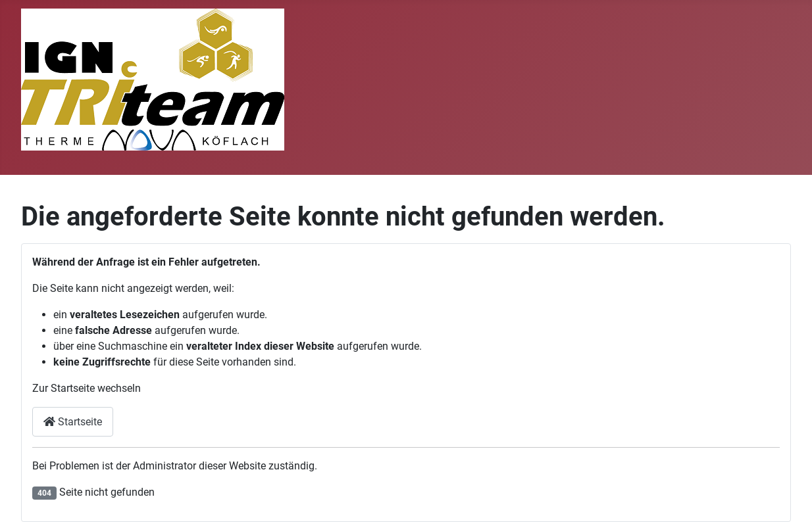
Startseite (73, 422)
